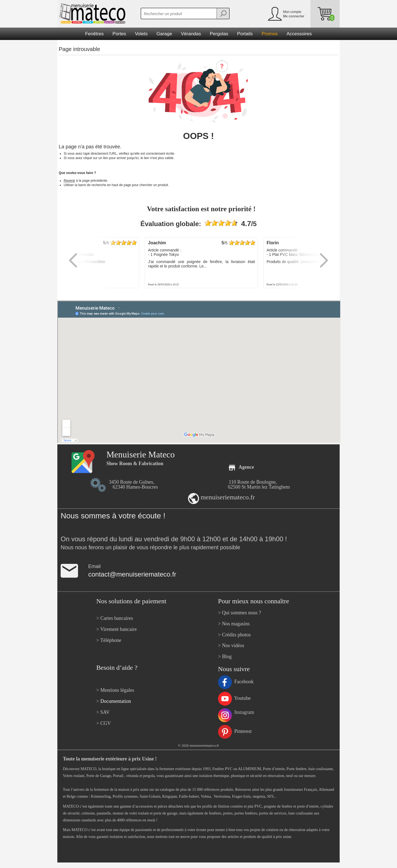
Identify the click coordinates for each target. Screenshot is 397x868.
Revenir (69, 181)
